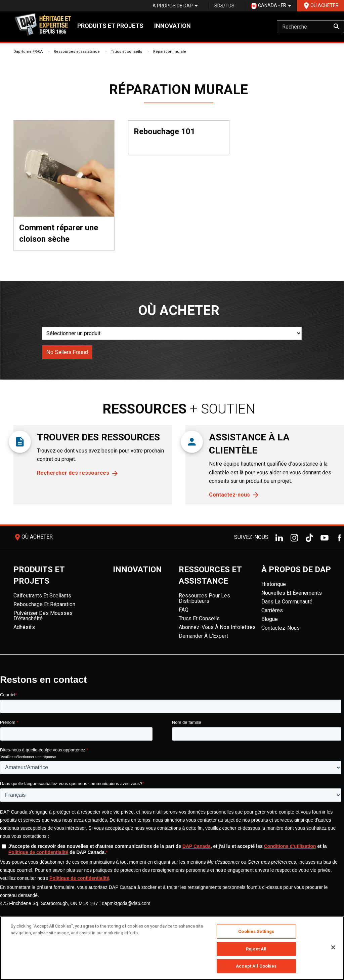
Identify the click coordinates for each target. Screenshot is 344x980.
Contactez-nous (229, 495)
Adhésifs (24, 627)
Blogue (270, 619)
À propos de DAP (173, 6)
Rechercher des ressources (73, 473)
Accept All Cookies (256, 966)
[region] (172, 948)
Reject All (256, 949)
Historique (274, 584)
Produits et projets (110, 26)
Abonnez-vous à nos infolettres (217, 627)
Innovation (173, 26)
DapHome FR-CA (28, 52)
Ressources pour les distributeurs (204, 598)
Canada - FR (268, 6)
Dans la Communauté (287, 602)
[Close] (333, 947)
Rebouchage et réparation (44, 604)
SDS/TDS (224, 6)
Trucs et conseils (126, 52)
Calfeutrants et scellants (42, 596)
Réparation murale (170, 52)
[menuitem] (173, 6)
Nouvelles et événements (292, 593)
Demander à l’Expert (203, 636)
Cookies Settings (256, 931)
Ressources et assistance (77, 52)
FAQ (184, 610)
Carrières (272, 610)
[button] (67, 352)
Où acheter (320, 6)
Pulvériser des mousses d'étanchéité (43, 616)
